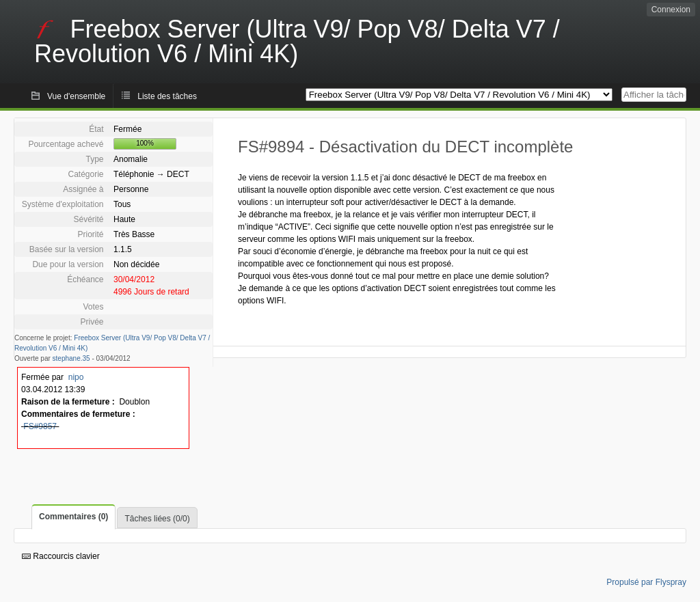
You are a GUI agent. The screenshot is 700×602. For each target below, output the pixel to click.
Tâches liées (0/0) (157, 519)
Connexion (671, 10)
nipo (76, 377)
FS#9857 (40, 426)
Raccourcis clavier (61, 556)
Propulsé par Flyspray (646, 582)
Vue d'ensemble (76, 96)
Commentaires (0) (73, 517)
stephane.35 (71, 358)
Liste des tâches (167, 96)
